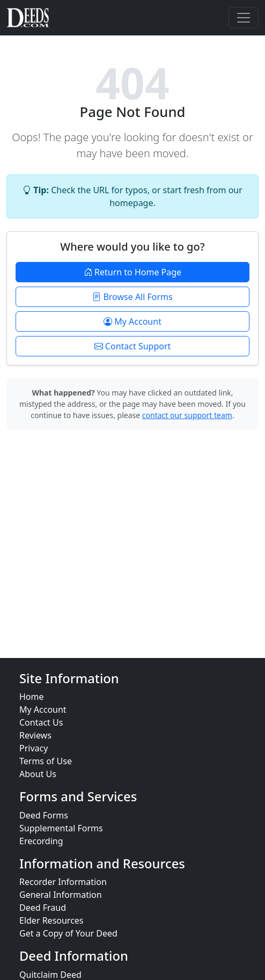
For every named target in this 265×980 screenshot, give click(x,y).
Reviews (35, 735)
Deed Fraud (43, 908)
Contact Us (41, 722)
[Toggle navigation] (244, 18)
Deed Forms (44, 815)
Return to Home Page (132, 272)
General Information (61, 895)
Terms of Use (46, 761)
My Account (132, 321)
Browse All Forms (132, 297)
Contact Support (133, 346)
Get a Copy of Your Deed (68, 933)
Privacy (34, 748)
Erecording (41, 841)
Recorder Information (63, 882)
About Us (38, 774)
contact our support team (187, 415)
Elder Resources (51, 920)
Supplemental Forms (61, 828)
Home (32, 697)
